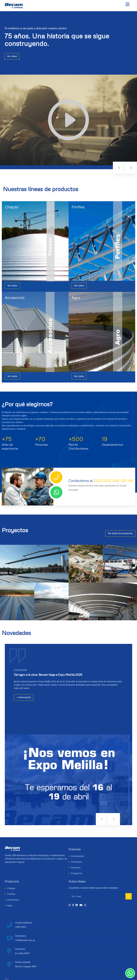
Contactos (76, 862)
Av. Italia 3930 (22, 953)
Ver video (12, 49)
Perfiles (78, 207)
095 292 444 (124, 481)
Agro (76, 297)
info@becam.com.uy (25, 940)
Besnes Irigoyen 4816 (26, 966)
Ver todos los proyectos (120, 533)
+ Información (24, 697)
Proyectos (76, 873)
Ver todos (12, 286)
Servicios (76, 867)
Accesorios (15, 297)
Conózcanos (77, 856)
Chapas (12, 207)
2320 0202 (102, 481)
